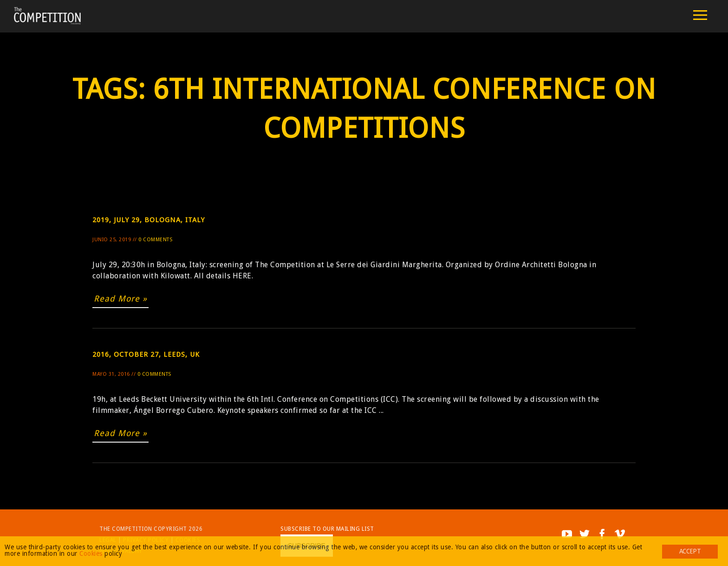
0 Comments (155, 240)
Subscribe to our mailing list (327, 529)
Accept (690, 551)
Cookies (91, 553)
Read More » (120, 299)
